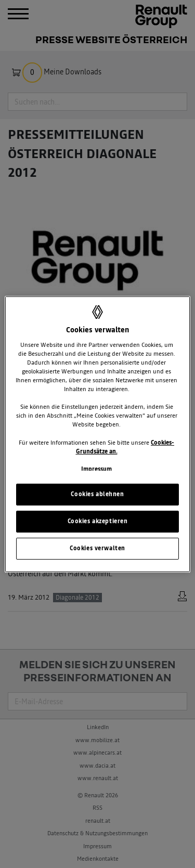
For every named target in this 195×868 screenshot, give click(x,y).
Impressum (96, 469)
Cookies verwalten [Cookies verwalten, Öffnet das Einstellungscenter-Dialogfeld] (97, 548)
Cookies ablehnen (97, 494)
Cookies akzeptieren (98, 521)
